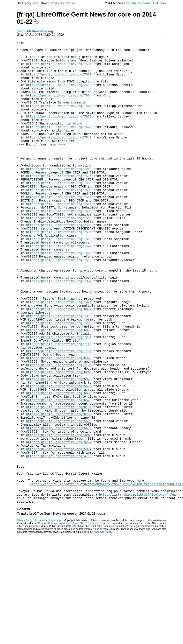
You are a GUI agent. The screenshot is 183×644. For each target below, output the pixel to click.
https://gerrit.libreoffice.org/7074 (59, 360)
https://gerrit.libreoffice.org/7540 (59, 159)
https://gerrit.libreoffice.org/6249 (59, 446)
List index (160, 3)
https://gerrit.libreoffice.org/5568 (59, 463)
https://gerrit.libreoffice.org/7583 (59, 82)
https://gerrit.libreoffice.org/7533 (59, 215)
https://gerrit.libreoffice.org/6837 (59, 369)
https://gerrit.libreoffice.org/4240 (59, 523)
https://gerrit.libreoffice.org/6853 (59, 394)
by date (131, 3)
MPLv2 (71, 629)
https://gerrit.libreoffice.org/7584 (59, 69)
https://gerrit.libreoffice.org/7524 (59, 240)
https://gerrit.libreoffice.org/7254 (59, 403)
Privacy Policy (25, 623)
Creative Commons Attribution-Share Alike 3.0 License (68, 626)
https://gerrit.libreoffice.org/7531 (59, 232)
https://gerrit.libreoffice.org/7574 (59, 121)
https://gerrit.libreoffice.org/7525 (59, 266)
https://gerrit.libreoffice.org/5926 (59, 454)
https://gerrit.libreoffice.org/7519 (59, 309)
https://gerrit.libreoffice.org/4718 (59, 548)
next (35, 3)
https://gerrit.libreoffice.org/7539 (59, 249)
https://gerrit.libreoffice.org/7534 (59, 206)
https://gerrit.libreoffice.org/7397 (59, 335)
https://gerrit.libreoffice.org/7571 (59, 146)
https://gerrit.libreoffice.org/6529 (59, 480)
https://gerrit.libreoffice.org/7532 (59, 223)
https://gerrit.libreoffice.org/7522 (59, 300)
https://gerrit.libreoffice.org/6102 (59, 497)
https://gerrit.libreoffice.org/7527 (59, 292)
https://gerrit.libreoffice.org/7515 (59, 283)
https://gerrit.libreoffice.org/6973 (59, 429)
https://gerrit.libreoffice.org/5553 (59, 506)
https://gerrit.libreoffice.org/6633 (59, 471)
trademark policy (103, 635)
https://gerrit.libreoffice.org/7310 (59, 377)
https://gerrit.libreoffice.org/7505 (59, 258)
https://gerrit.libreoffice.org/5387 (59, 540)
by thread (144, 3)
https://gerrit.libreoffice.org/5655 (59, 514)
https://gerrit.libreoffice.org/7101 (59, 420)
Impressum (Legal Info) (48, 623)
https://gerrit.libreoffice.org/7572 (59, 133)
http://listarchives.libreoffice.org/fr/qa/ (138, 596)
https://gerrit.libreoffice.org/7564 (59, 108)
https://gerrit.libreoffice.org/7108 (59, 437)
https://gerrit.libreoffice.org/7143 (59, 412)
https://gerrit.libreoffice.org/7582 (59, 95)
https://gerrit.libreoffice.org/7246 (59, 198)
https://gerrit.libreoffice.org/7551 (59, 275)
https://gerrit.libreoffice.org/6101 (59, 489)
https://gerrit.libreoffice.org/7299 (59, 386)
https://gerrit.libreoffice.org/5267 (59, 531)
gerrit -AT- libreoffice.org (35, 31)
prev (28, 3)
